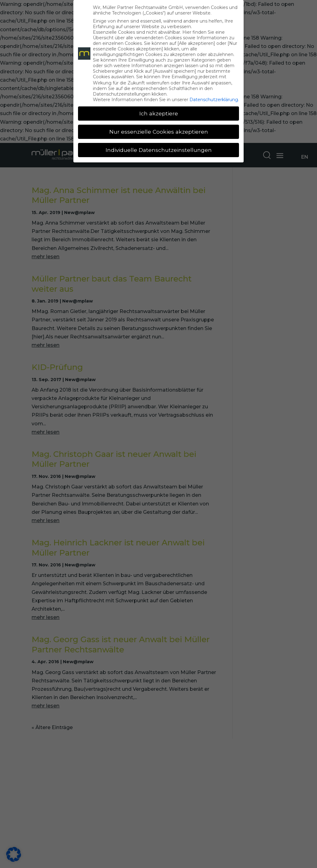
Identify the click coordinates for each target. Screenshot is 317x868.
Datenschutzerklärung (214, 100)
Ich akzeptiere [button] (159, 113)
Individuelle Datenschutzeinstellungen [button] (159, 150)
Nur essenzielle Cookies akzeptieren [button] (159, 132)
